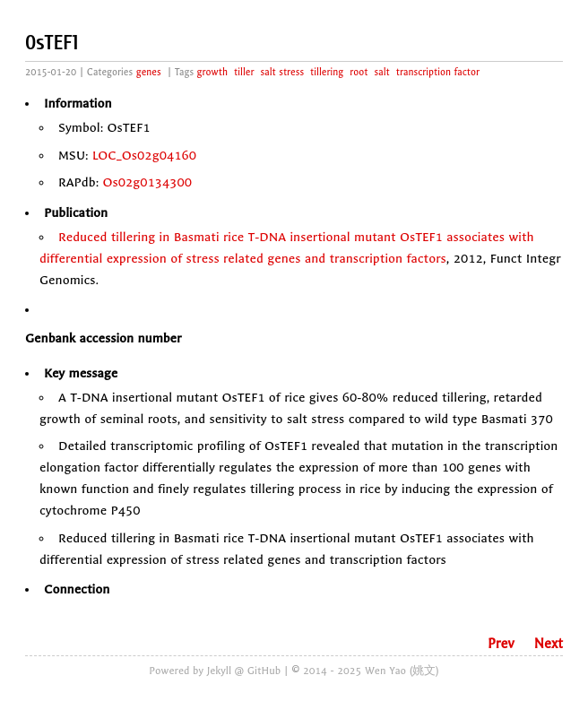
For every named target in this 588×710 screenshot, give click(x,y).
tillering (327, 72)
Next (549, 644)
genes (149, 72)
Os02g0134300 (148, 182)
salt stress (283, 72)
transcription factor (438, 72)
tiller (244, 72)
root (359, 72)
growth (212, 72)
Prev (501, 644)
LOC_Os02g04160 (144, 156)
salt (382, 72)
